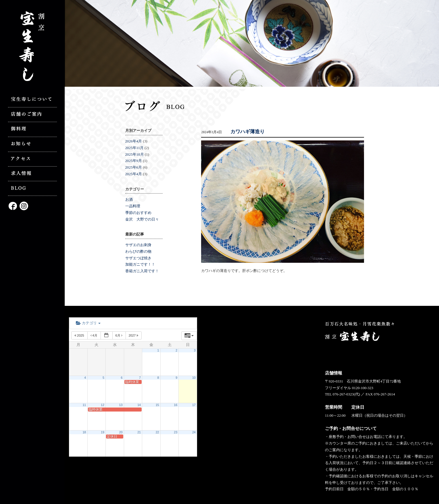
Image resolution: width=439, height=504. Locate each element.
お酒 (129, 199)
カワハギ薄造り (248, 132)
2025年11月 (135, 148)
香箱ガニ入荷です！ (142, 271)
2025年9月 (134, 161)
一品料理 (133, 206)
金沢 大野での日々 (142, 219)
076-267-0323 (343, 394)
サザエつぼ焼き (138, 258)
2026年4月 (134, 141)
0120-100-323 (363, 388)
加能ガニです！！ (140, 264)
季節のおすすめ (138, 213)
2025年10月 (135, 154)
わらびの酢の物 (138, 251)
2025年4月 (134, 174)
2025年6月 (134, 167)
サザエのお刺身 (138, 245)
